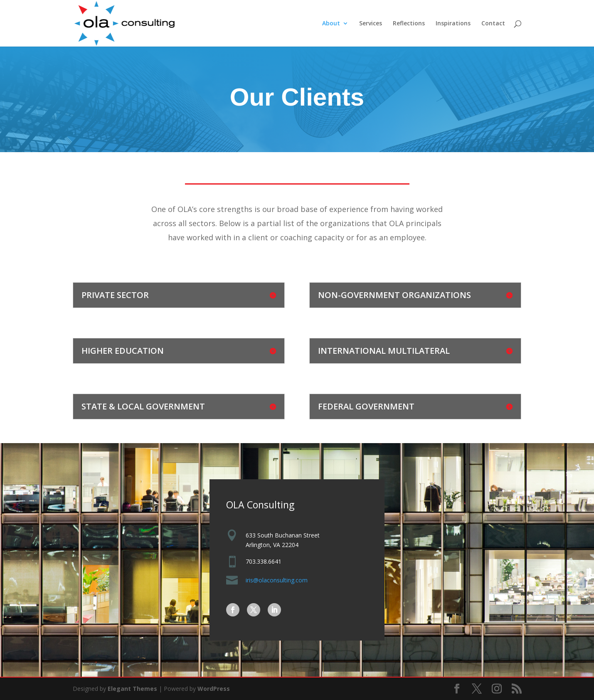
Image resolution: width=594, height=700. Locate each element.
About (331, 24)
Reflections (409, 24)
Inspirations (453, 24)
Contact (493, 24)
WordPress (214, 689)
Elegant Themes (132, 689)
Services (371, 24)
